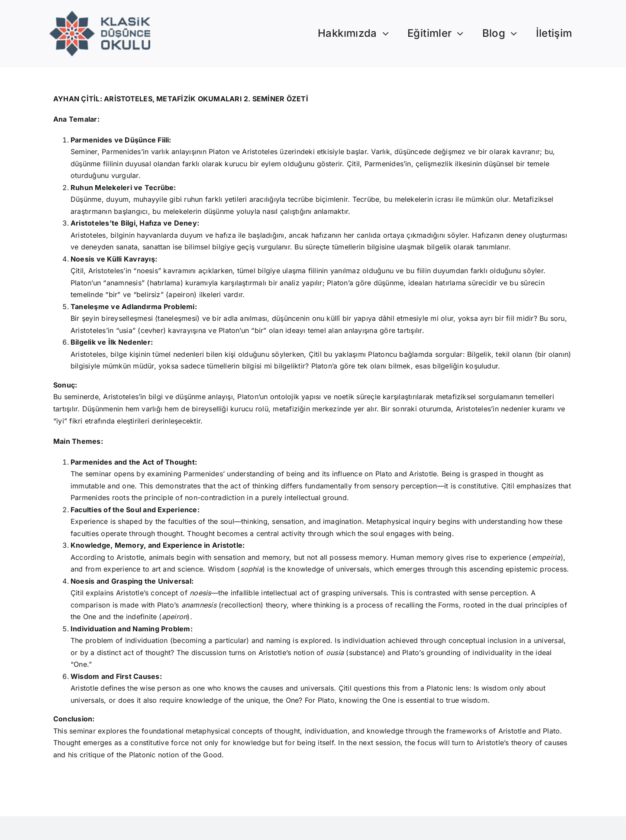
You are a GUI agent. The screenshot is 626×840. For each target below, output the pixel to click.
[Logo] (100, 14)
